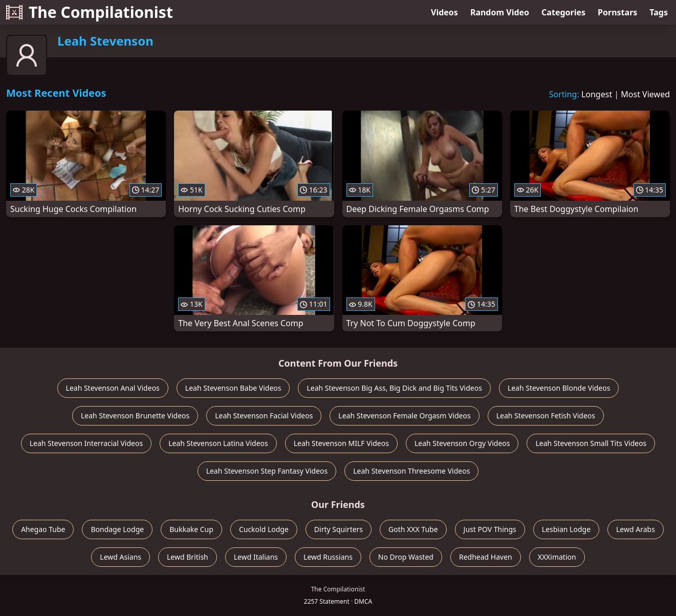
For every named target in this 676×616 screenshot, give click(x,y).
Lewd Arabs (636, 529)
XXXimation (557, 557)
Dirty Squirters (339, 529)
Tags (659, 12)
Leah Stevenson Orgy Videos (462, 443)
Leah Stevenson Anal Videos (113, 388)
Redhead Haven (486, 557)
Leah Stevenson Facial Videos (264, 416)
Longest (597, 94)
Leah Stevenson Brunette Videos (135, 416)
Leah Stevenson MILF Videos (341, 443)
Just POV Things (490, 529)
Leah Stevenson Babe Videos (233, 388)
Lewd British (188, 557)
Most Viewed (645, 94)
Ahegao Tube (43, 529)
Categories (563, 12)
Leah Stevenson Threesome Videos (411, 471)
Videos (444, 12)
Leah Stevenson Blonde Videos (559, 388)
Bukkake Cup (191, 529)
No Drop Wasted (406, 557)
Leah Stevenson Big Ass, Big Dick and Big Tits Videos (394, 388)
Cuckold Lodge (264, 529)
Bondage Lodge (117, 529)
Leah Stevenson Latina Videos (218, 443)
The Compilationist (90, 12)
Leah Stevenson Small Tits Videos (591, 443)
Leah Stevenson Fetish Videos (546, 416)
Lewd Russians (328, 557)
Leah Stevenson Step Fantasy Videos (267, 471)
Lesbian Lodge (566, 529)
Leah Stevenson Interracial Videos (86, 443)
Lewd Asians (121, 557)
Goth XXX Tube (413, 529)
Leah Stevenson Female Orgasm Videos (404, 416)
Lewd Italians (256, 557)
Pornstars (617, 12)
